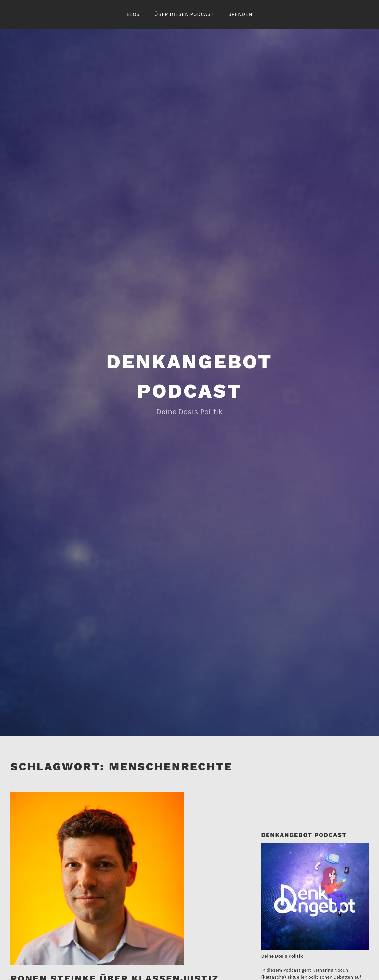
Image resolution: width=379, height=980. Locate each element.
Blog (133, 14)
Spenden (240, 14)
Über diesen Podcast (184, 14)
